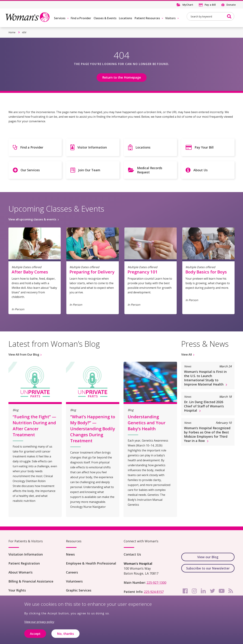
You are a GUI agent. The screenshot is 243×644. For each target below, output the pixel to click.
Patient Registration (24, 563)
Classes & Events (105, 18)
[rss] (231, 591)
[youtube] (222, 591)
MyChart (188, 5)
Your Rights (17, 590)
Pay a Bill (210, 5)
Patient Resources (147, 18)
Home (12, 32)
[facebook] (185, 591)
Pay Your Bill (204, 147)
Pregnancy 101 (143, 272)
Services (60, 18)
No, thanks (65, 635)
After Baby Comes (30, 272)
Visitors (170, 18)
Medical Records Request (150, 170)
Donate (231, 5)
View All (187, 355)
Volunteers (74, 581)
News (70, 554)
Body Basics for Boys (206, 272)
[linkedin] (203, 591)
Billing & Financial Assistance (31, 581)
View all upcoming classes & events (32, 219)
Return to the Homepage (122, 77)
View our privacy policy (39, 623)
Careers (72, 572)
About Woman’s (20, 572)
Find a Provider (81, 18)
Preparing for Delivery (92, 272)
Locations (126, 18)
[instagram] (194, 591)
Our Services (30, 170)
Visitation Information (26, 554)
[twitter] (212, 591)
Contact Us (132, 554)
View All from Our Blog (24, 355)
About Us (201, 170)
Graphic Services (79, 590)
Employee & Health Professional (91, 563)
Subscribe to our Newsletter (208, 568)
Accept (35, 635)
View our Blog (208, 557)
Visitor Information (92, 147)
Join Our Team (89, 170)
